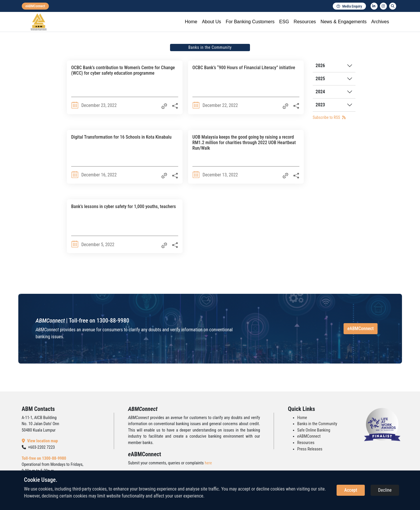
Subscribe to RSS (329, 117)
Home (191, 22)
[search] (393, 6)
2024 (320, 92)
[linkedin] (374, 6)
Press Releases (310, 449)
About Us (212, 22)
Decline (385, 490)
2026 (320, 66)
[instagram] (383, 6)
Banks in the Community (317, 424)
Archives (380, 22)
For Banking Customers (250, 22)
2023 (320, 105)
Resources (305, 22)
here (208, 463)
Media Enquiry (349, 6)
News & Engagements (344, 22)
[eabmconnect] (35, 6)
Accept (351, 490)
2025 (320, 79)
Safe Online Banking (314, 430)
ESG (284, 22)
